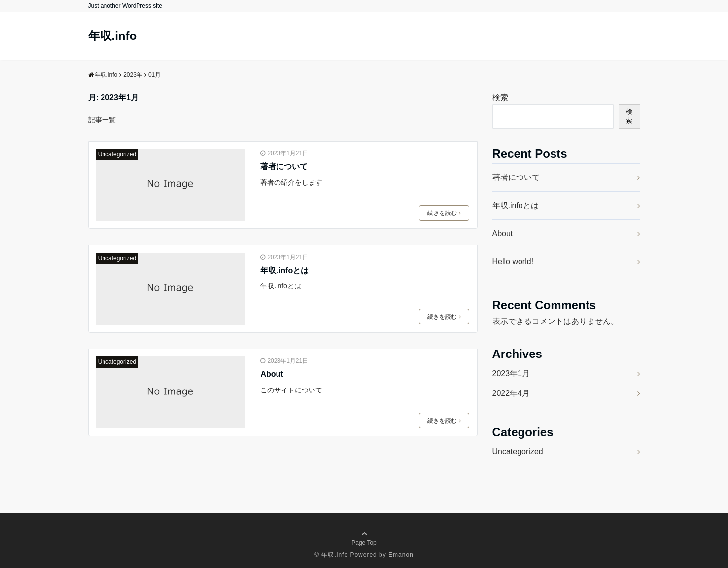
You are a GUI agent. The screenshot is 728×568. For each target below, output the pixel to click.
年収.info (113, 36)
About (272, 374)
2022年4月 (511, 393)
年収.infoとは (284, 270)
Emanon (401, 555)
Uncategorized (117, 154)
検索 (500, 97)
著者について (284, 166)
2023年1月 (511, 373)
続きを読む (444, 213)
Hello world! (513, 262)
